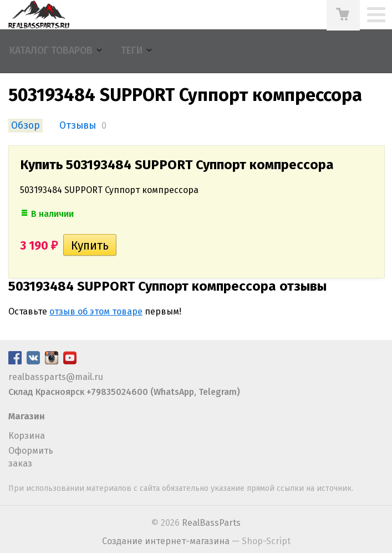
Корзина (27, 436)
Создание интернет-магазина (166, 541)
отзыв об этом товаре (96, 311)
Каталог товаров (51, 51)
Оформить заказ (31, 457)
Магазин (27, 416)
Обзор (26, 126)
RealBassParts (211, 523)
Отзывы (78, 126)
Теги (132, 51)
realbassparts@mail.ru (56, 377)
